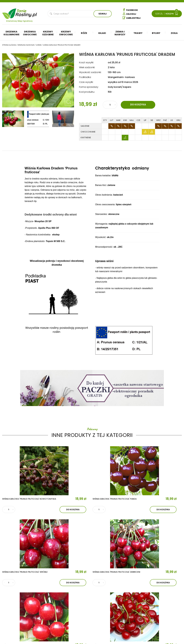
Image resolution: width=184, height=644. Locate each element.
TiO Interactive (176, 634)
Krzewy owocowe (66, 34)
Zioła (174, 34)
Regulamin (162, 607)
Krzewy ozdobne (48, 34)
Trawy (138, 34)
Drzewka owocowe (30, 34)
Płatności (162, 620)
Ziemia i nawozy (120, 34)
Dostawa (162, 625)
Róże (84, 34)
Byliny (156, 34)
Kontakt (56, 613)
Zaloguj (129, 14)
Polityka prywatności (168, 612)
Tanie (26, 12)
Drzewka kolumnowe (11, 34)
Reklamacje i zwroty (168, 616)
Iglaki (102, 34)
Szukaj (103, 14)
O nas (53, 597)
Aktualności (60, 605)
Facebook (130, 10)
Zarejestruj (132, 18)
